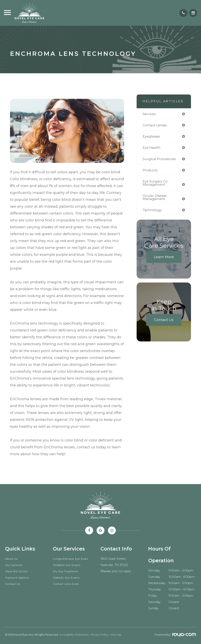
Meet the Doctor (17, 571)
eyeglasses (152, 137)
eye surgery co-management (156, 184)
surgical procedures (160, 160)
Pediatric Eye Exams (67, 565)
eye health (152, 148)
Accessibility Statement (74, 635)
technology (153, 212)
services (150, 114)
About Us (12, 559)
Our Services (14, 565)
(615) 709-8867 (122, 571)
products (151, 171)
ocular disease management (155, 199)
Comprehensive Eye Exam (72, 559)
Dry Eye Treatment (67, 571)
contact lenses (156, 125)
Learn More (164, 259)
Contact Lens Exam (67, 584)
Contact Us (164, 322)
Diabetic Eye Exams (67, 578)
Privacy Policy (100, 635)
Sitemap (116, 635)
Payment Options (18, 578)
